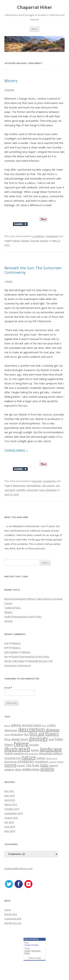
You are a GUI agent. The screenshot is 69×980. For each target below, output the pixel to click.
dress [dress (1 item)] (7, 735)
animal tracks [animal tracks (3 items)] (32, 725)
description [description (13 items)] (32, 729)
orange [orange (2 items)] (41, 758)
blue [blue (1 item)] (44, 726)
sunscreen (32, 490)
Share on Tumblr (22, 224)
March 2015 (11, 804)
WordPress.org (13, 923)
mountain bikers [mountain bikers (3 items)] (51, 753)
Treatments (52, 236)
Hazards (37, 481)
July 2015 (9, 791)
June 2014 (10, 827)
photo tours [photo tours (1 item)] (52, 758)
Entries (11, 914)
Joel (6, 643)
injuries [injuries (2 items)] (35, 750)
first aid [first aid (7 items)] (37, 734)
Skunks (9, 621)
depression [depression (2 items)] (11, 730)
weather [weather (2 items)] (9, 769)
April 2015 (10, 800)
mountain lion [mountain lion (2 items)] (13, 758)
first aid (35, 241)
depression (19, 485)
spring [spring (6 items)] (10, 765)
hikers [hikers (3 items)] (9, 744)
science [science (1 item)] (53, 762)
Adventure (36, 951)
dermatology (34, 485)
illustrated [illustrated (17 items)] (17, 749)
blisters (25, 241)
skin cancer (48, 485)
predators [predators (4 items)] (26, 761)
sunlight (21, 490)
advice (16, 241)
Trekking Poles (13, 608)
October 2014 (12, 809)
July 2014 (9, 822)
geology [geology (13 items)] (39, 738)
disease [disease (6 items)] (53, 730)
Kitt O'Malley (11, 652)
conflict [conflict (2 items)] (51, 725)
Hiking (27, 953)
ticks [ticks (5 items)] (44, 765)
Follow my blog (34, 958)
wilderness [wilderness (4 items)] (31, 769)
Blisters (11, 81)
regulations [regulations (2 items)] (41, 762)
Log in (8, 910)
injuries (44, 241)
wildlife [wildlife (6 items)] (47, 769)
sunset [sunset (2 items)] (21, 765)
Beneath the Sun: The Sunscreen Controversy (33, 270)
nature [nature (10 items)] (29, 757)
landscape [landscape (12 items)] (51, 749)
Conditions (38, 236)
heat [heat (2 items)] (51, 739)
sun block (10, 490)
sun (58, 485)
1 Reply (8, 281)
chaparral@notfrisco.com (18, 868)
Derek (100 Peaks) (14, 661)
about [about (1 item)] (7, 726)
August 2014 (11, 818)
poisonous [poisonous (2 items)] (11, 762)
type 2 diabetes (48, 490)
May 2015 (10, 795)
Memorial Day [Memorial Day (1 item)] (31, 754)
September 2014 (14, 813)
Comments (13, 919)
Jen (6, 656)
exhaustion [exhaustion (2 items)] (17, 734)
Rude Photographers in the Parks (23, 617)
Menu (34, 29)
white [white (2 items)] (18, 769)
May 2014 (10, 831)
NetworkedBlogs (31, 939)
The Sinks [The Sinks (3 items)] (32, 765)
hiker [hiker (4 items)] (59, 739)
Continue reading (16, 450)
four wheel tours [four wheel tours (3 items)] (16, 739)
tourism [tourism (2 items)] (53, 765)
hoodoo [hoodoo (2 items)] (34, 745)
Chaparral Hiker (35, 7)
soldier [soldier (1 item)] (60, 762)
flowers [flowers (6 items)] (52, 734)
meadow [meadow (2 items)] (18, 753)
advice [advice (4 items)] (16, 725)
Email (8, 688)
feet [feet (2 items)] (26, 734)
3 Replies (9, 90)
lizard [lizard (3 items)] (8, 753)
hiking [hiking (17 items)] (21, 744)
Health (27, 951)
